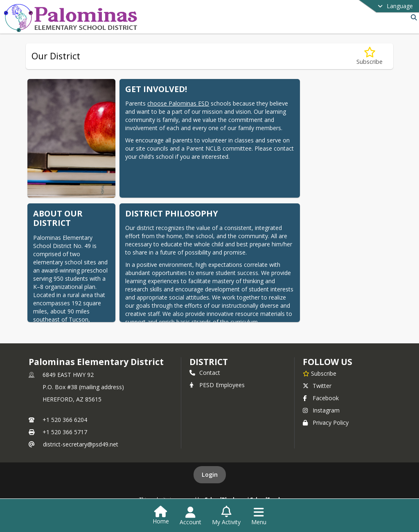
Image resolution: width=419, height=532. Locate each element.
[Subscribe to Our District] (369, 56)
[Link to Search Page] (412, 17)
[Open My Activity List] (226, 516)
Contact (205, 373)
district (209, 362)
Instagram (321, 410)
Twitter (317, 386)
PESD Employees (217, 385)
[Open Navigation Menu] (259, 516)
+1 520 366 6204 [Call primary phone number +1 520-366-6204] (65, 420)
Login (210, 475)
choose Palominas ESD (178, 103)
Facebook (321, 398)
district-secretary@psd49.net (81, 444)
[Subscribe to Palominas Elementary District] (320, 373)
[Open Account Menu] (190, 516)
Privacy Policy (326, 423)
